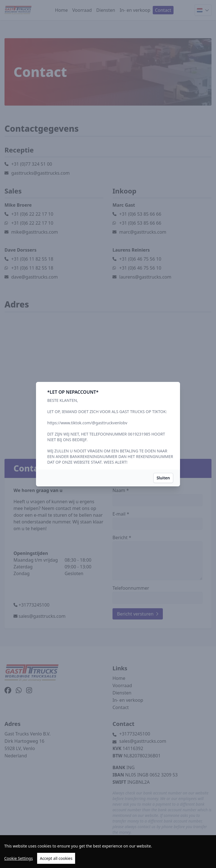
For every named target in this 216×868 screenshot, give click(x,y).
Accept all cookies (56, 858)
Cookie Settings (19, 858)
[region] (108, 852)
